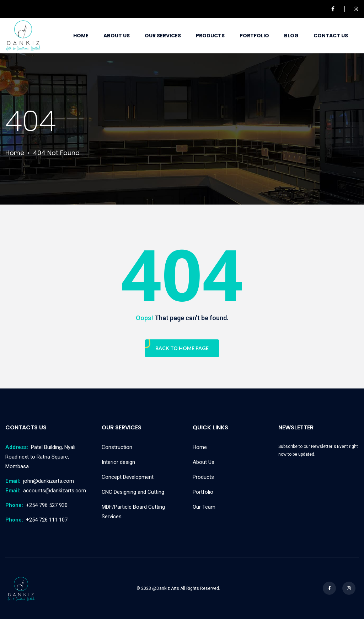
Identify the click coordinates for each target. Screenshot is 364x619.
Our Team (204, 507)
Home (81, 36)
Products (210, 36)
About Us (117, 36)
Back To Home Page (182, 348)
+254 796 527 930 (36, 505)
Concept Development (128, 477)
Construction (117, 447)
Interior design (118, 462)
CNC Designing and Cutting (133, 492)
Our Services (163, 36)
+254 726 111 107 (36, 520)
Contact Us (331, 36)
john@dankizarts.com (40, 481)
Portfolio (254, 36)
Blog (291, 36)
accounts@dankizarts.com (46, 491)
